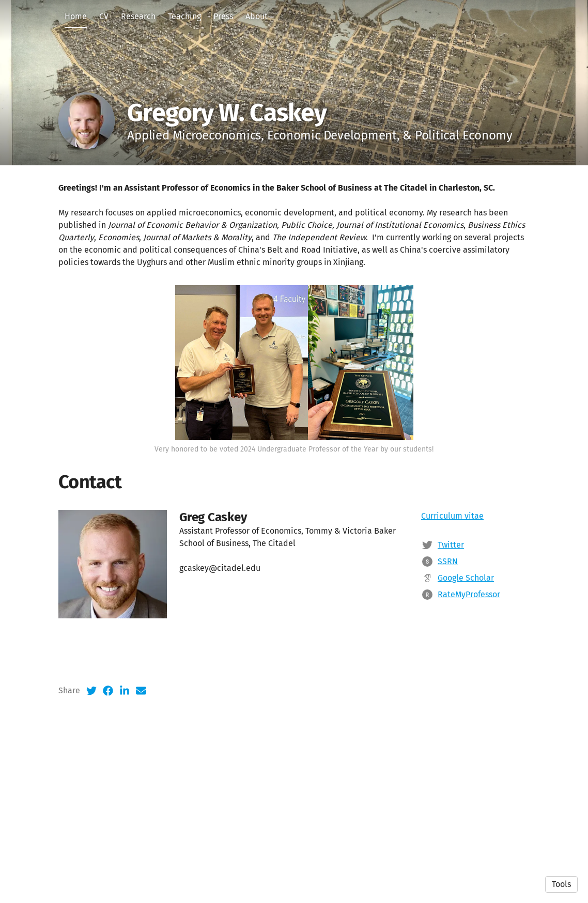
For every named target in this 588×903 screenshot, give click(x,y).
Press (223, 16)
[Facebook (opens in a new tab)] (108, 781)
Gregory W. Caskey (227, 113)
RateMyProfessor (469, 685)
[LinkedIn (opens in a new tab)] (125, 781)
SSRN (448, 652)
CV (104, 16)
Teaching (184, 16)
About (257, 16)
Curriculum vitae (452, 606)
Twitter (451, 635)
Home (76, 16)
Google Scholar (466, 668)
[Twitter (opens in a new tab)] (91, 781)
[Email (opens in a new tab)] (141, 781)
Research (138, 16)
